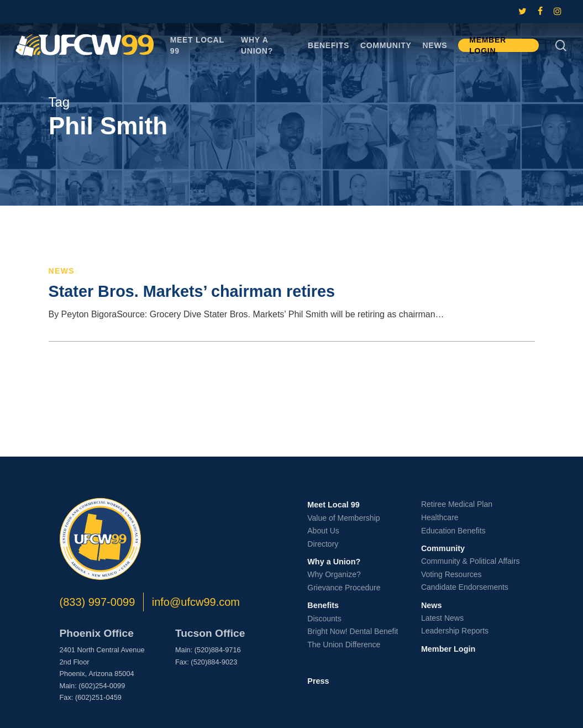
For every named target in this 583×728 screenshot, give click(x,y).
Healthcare (440, 517)
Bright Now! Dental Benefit (353, 631)
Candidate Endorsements (465, 587)
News (62, 271)
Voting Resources (451, 574)
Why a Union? (334, 562)
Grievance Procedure (344, 588)
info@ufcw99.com (196, 602)
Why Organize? (334, 574)
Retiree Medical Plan (457, 504)
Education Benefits (453, 531)
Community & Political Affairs (471, 561)
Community (443, 548)
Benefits (323, 605)
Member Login (448, 649)
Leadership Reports (455, 631)
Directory (323, 544)
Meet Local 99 (333, 505)
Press (318, 681)
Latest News (442, 618)
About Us (323, 531)
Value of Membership (343, 518)
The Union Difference (344, 645)
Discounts (324, 619)
